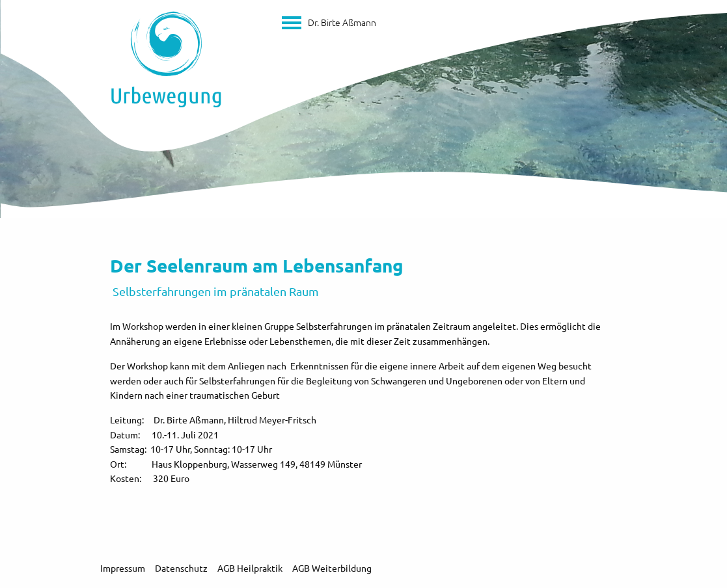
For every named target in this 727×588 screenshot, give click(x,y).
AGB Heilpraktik (250, 568)
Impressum (123, 568)
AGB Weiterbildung (332, 568)
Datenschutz (181, 568)
